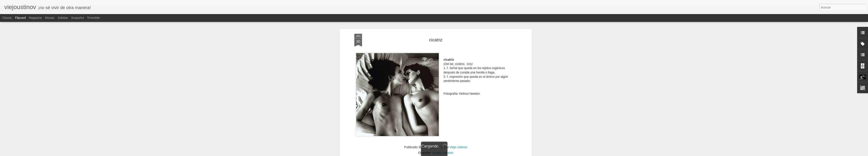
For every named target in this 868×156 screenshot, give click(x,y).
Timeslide (93, 18)
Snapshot (78, 18)
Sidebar (63, 18)
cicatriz (436, 38)
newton (448, 151)
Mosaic (50, 18)
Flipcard (20, 18)
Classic (7, 18)
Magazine (35, 18)
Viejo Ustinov (458, 145)
